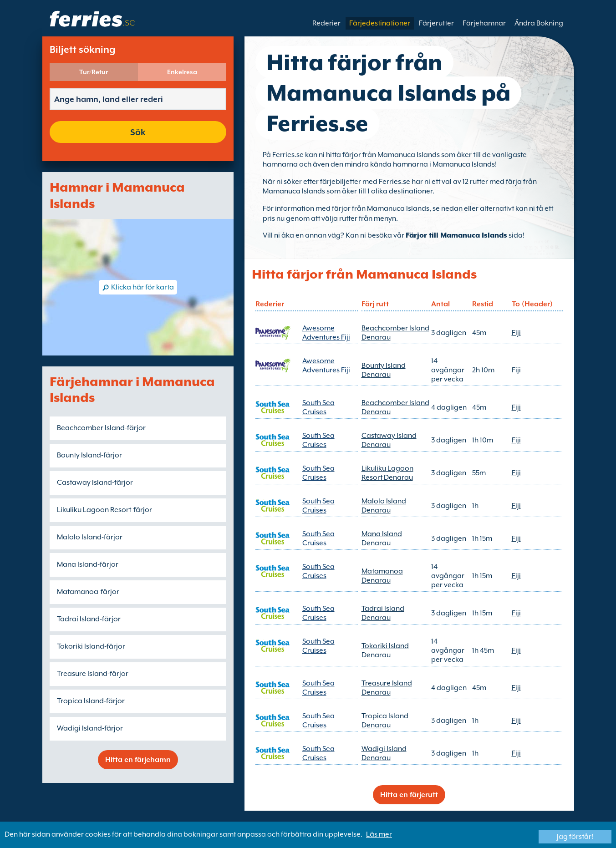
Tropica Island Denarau (385, 721)
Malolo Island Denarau (384, 506)
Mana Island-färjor (88, 564)
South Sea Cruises (318, 407)
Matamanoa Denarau (382, 576)
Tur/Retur (94, 72)
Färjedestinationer (380, 23)
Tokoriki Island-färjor (91, 646)
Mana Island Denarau (382, 538)
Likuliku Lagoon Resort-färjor (104, 510)
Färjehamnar (484, 23)
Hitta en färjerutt (409, 795)
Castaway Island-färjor (95, 482)
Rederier (326, 23)
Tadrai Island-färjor (89, 619)
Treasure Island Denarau (387, 688)
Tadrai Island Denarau (383, 613)
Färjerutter (436, 23)
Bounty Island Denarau (384, 370)
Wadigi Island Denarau (384, 753)
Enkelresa (182, 72)
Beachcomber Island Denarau (395, 333)
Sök (138, 132)
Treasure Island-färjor (93, 674)
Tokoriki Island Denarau (385, 650)
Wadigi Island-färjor (90, 728)
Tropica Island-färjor (91, 701)
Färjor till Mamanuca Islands (456, 235)
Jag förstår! (575, 837)
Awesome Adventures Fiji (326, 333)
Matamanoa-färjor (88, 592)
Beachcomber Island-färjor (101, 428)
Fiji (516, 333)
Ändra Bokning (539, 23)
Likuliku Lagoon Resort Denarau (387, 473)
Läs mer (379, 834)
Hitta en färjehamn (138, 760)
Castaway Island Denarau (389, 440)
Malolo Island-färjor (90, 537)
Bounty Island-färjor (89, 455)
